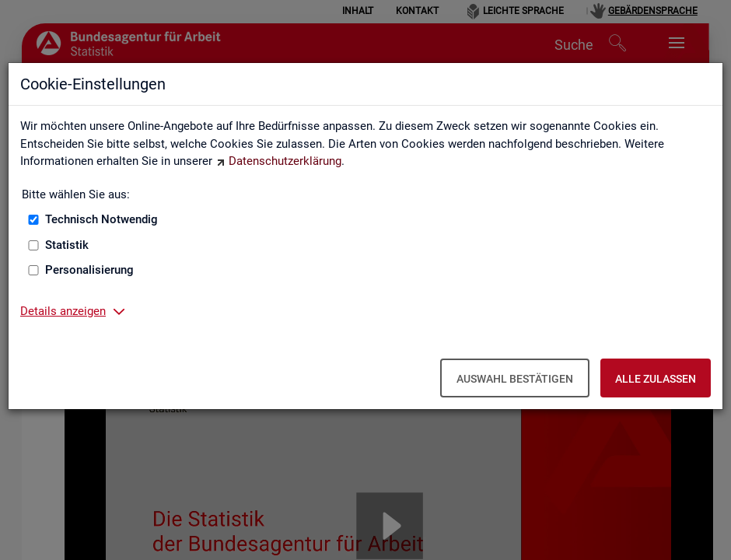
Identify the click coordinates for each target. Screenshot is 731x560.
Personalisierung (89, 270)
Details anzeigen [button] (63, 311)
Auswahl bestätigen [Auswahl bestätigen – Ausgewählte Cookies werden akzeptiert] (515, 379)
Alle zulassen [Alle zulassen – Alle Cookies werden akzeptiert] (656, 379)
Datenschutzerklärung (285, 161)
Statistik (67, 245)
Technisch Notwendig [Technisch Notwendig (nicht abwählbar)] (101, 219)
